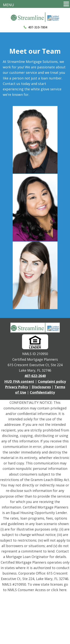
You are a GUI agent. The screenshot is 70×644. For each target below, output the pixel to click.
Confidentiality (42, 392)
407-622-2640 (35, 376)
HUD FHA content (19, 381)
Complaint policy (52, 381)
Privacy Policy (17, 387)
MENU (8, 5)
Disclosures (41, 387)
